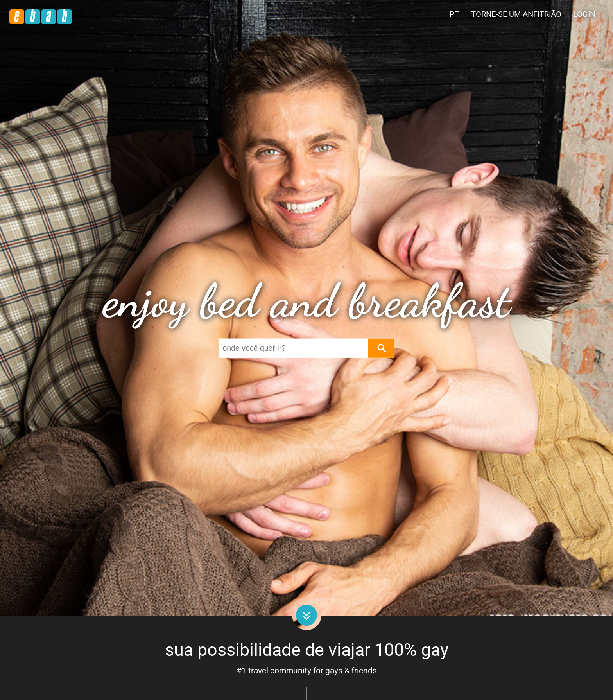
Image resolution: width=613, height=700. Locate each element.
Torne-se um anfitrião (516, 14)
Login (584, 14)
